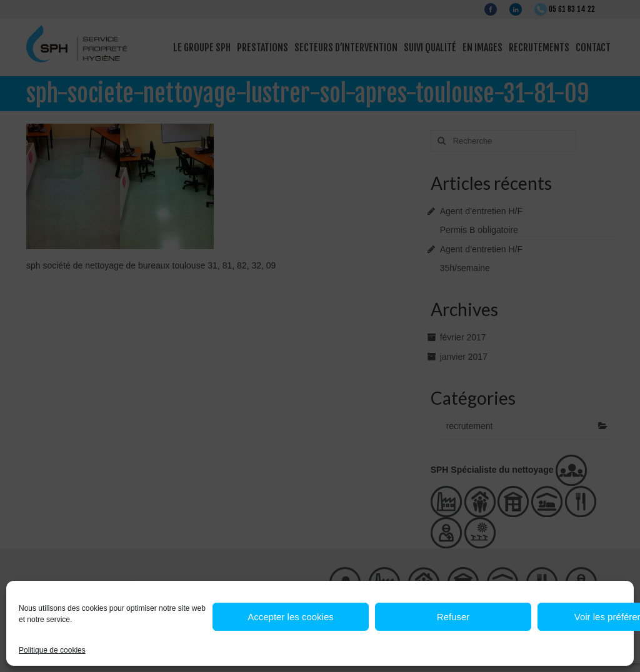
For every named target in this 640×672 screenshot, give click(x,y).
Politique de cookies (52, 650)
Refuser (453, 617)
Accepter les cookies (291, 617)
